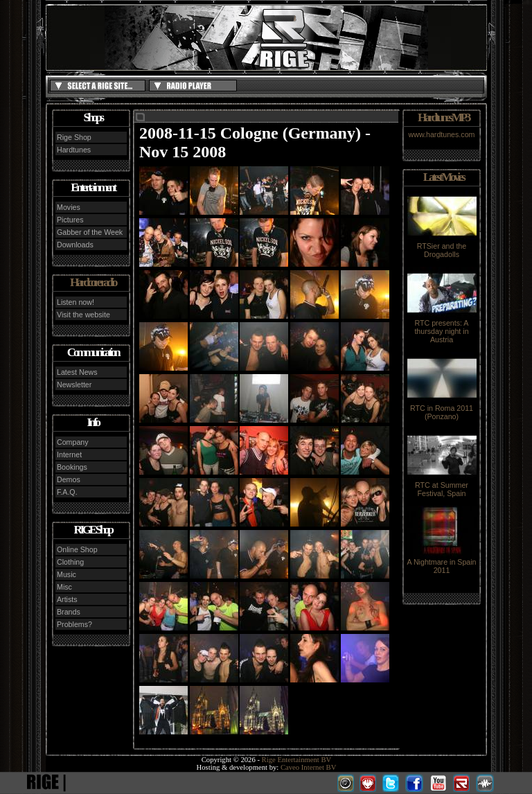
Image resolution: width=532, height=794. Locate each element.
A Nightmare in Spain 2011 (441, 563)
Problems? (74, 624)
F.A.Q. (67, 492)
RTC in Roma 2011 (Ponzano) (442, 409)
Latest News (77, 372)
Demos (69, 479)
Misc (64, 587)
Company (73, 442)
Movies (69, 207)
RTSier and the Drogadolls (442, 247)
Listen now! (76, 302)
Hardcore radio (93, 282)
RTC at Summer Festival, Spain (442, 486)
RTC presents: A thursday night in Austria (442, 328)
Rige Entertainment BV (297, 760)
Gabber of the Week (90, 232)
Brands (69, 612)
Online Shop (77, 549)
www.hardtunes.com (442, 134)
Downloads (75, 245)
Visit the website (83, 315)
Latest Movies (443, 177)
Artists (67, 599)
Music (66, 574)
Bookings (72, 467)
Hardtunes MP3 (443, 117)
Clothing (70, 562)
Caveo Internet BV (309, 767)
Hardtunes (74, 150)
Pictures (70, 220)
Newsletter (74, 385)
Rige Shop (74, 137)
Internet (69, 455)
